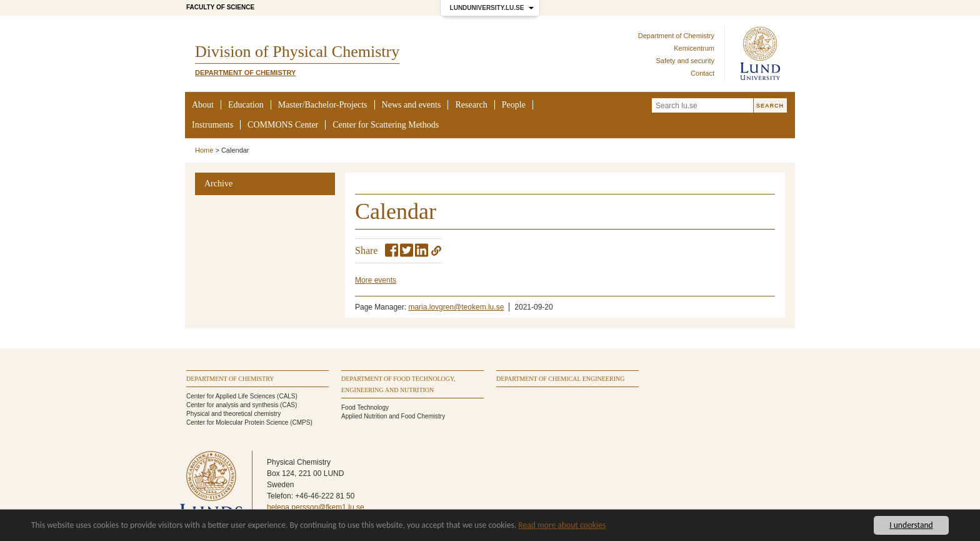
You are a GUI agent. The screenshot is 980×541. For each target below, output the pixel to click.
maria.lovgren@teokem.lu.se (456, 307)
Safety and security (685, 61)
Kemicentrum (694, 48)
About (203, 105)
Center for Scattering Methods (386, 125)
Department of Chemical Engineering (560, 379)
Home (204, 150)
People (514, 105)
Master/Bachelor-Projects (323, 105)
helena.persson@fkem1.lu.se (316, 507)
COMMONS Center (283, 125)
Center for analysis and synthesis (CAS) (242, 405)
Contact (702, 73)
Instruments (212, 125)
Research (471, 105)
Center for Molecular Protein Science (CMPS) (249, 422)
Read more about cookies (562, 526)
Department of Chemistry (245, 73)
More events (376, 280)
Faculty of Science (220, 7)
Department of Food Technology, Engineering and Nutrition (398, 384)
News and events (412, 105)
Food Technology (365, 407)
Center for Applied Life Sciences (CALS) (242, 396)
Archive (218, 184)
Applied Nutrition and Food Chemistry (393, 416)
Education (246, 105)
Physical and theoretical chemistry (233, 414)
